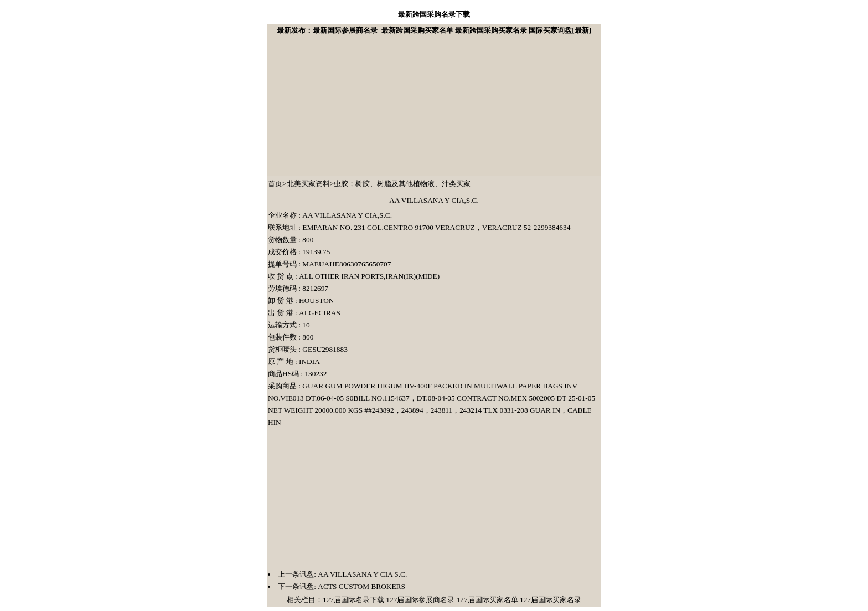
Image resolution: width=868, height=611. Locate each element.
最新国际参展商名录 (345, 30)
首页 (275, 184)
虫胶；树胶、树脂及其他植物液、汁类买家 (402, 184)
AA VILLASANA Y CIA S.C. (361, 574)
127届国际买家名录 (551, 600)
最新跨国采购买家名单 (417, 30)
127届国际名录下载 (353, 600)
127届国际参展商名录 (420, 600)
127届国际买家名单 (487, 600)
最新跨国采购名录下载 (434, 14)
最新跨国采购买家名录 (491, 30)
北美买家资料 (308, 184)
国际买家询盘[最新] (560, 30)
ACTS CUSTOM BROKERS (361, 586)
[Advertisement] (351, 106)
